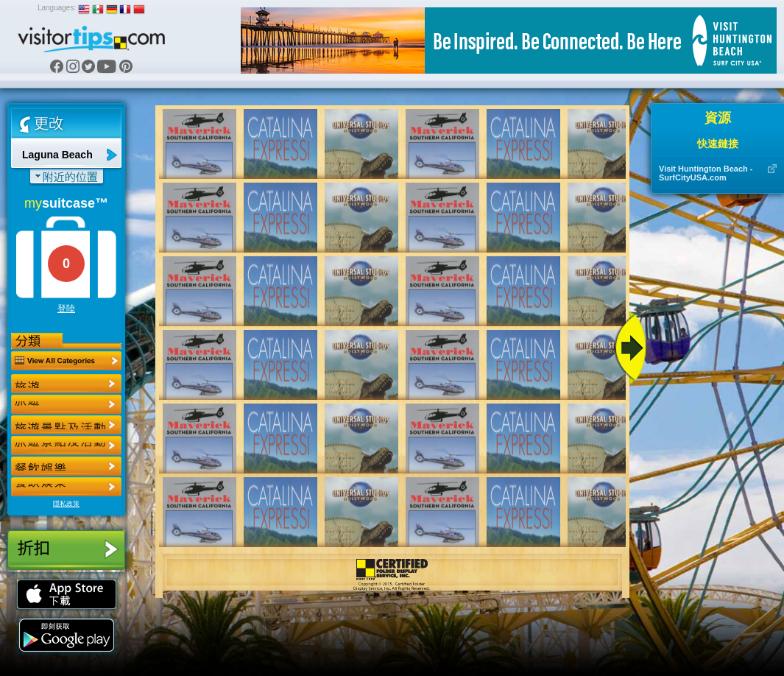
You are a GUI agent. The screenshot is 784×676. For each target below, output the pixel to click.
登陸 (66, 309)
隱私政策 (66, 504)
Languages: (57, 8)
